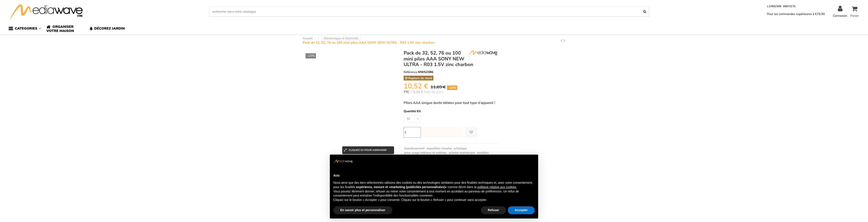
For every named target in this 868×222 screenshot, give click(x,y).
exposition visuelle (439, 149)
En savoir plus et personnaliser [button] (363, 210)
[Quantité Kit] (413, 119)
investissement (414, 149)
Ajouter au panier (443, 133)
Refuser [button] (493, 210)
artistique (460, 149)
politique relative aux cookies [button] (497, 187)
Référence (410, 72)
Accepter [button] (521, 210)
